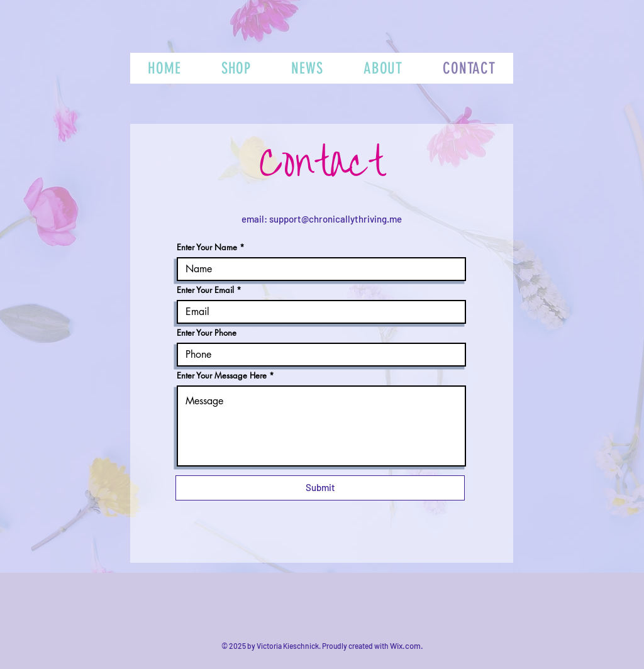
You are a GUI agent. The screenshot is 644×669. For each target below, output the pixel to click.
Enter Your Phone (207, 333)
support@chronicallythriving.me (336, 219)
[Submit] (320, 488)
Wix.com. (407, 646)
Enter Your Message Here (222, 376)
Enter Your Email (205, 290)
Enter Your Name (207, 247)
